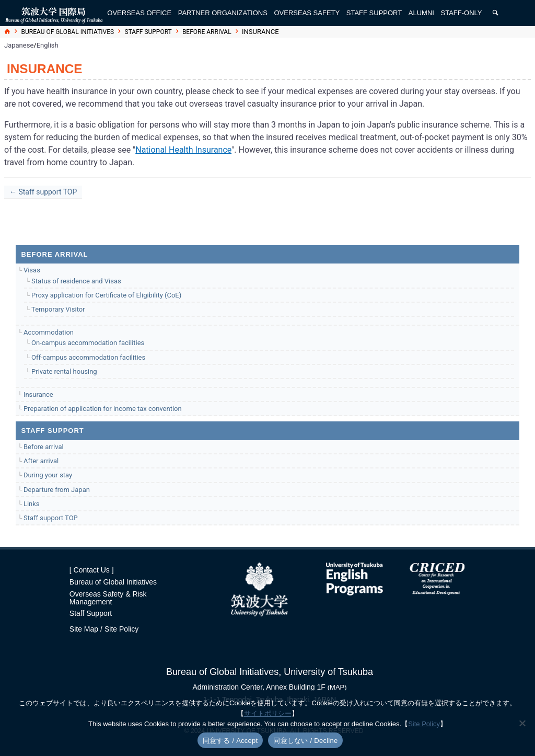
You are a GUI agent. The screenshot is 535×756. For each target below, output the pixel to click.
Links (32, 504)
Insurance (38, 394)
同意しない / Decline (305, 741)
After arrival (41, 461)
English (48, 45)
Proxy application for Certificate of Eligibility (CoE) (106, 295)
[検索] (495, 13)
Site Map (84, 629)
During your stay (48, 475)
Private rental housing (64, 371)
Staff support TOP (51, 518)
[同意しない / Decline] (522, 723)
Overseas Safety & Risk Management (108, 598)
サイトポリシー (268, 713)
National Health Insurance (183, 150)
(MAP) (337, 687)
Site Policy (121, 629)
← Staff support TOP (43, 192)
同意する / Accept (230, 741)
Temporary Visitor (58, 309)
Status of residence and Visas (76, 281)
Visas (32, 270)
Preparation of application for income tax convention (103, 409)
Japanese (19, 45)
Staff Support (91, 613)
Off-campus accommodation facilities (88, 357)
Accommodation (49, 332)
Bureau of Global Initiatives (68, 32)
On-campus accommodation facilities (88, 343)
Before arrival (207, 32)
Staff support (148, 32)
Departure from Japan (57, 490)
